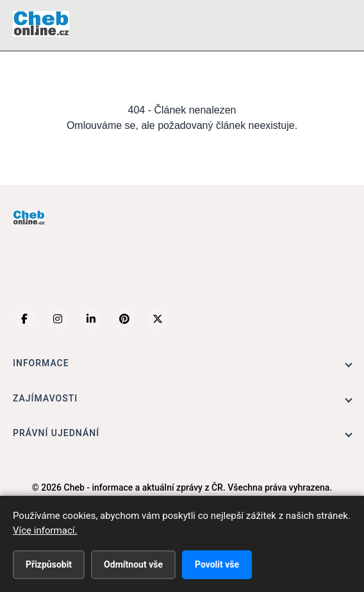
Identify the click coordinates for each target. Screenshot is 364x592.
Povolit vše (217, 564)
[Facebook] (24, 319)
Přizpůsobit (49, 564)
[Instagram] (58, 319)
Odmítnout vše (133, 564)
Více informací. (45, 530)
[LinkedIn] (91, 319)
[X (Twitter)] (158, 319)
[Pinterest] (124, 319)
